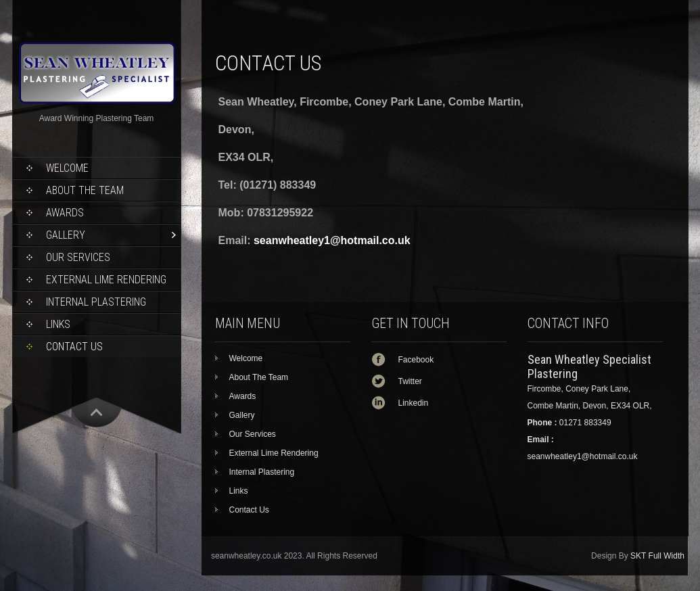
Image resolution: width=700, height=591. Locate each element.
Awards (65, 213)
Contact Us (74, 347)
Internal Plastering (96, 302)
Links (58, 324)
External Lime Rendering (106, 280)
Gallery (66, 235)
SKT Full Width (657, 556)
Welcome (67, 168)
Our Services (78, 257)
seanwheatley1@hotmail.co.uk (332, 240)
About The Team (85, 190)
